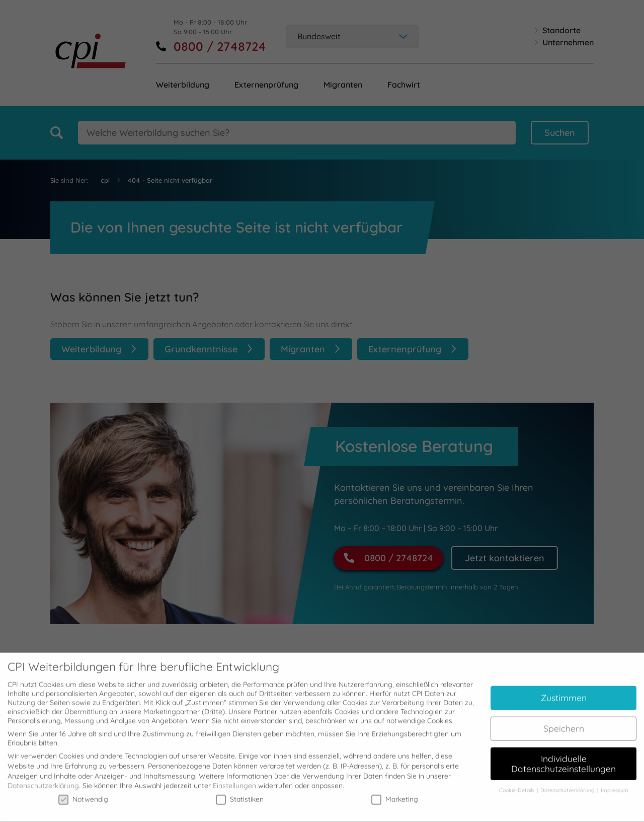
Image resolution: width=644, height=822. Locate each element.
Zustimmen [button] (564, 692)
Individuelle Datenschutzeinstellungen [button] (563, 758)
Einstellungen (234, 780)
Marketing (395, 793)
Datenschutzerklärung (43, 780)
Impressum (615, 785)
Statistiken (240, 793)
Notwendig (83, 793)
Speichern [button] (564, 723)
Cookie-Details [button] (517, 785)
